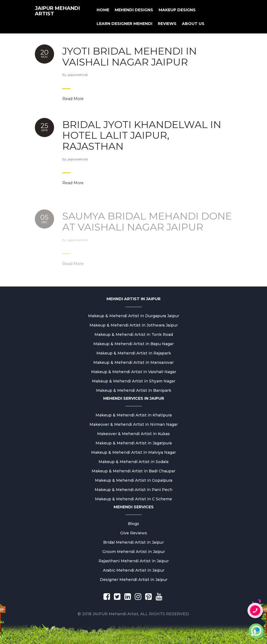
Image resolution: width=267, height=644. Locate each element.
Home (103, 10)
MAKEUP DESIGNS (177, 10)
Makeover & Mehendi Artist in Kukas (133, 434)
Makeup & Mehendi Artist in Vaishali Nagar (134, 372)
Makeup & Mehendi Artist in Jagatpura (134, 443)
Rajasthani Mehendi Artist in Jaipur (134, 561)
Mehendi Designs (134, 10)
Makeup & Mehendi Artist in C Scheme (133, 499)
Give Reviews (134, 533)
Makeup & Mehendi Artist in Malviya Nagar (133, 452)
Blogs (133, 524)
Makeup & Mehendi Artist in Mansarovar (133, 362)
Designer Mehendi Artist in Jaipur (134, 580)
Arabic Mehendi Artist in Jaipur (134, 570)
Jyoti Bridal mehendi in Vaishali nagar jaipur (130, 56)
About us (193, 24)
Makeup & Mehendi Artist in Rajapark (134, 353)
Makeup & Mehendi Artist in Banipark (134, 390)
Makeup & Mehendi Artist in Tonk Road (134, 334)
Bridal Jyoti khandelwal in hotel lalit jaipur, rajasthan (142, 135)
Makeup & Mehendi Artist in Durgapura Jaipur (134, 316)
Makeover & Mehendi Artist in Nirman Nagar (134, 424)
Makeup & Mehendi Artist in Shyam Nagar (134, 381)
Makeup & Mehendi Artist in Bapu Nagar (133, 344)
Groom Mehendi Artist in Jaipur (134, 552)
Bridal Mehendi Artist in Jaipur (133, 542)
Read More (73, 99)
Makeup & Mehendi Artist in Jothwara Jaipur (134, 325)
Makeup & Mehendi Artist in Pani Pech (133, 490)
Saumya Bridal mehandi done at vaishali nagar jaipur (147, 228)
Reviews (167, 24)
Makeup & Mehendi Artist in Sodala (133, 462)
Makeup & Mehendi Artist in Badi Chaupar (133, 471)
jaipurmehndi (78, 75)
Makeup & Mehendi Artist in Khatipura (134, 415)
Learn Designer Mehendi (124, 24)
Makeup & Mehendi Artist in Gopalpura (134, 480)
